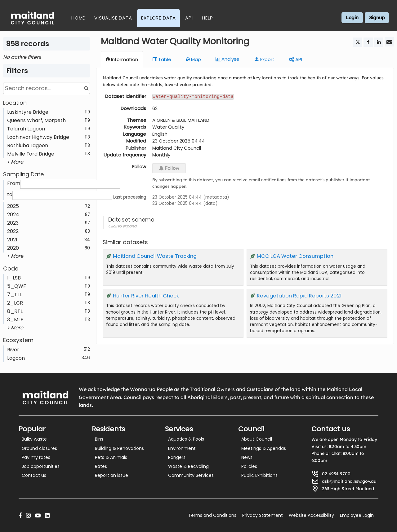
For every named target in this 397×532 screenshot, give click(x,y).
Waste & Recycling (188, 466)
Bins (99, 439)
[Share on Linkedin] (379, 42)
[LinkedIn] (47, 515)
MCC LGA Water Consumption (295, 256)
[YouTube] (38, 515)
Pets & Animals (111, 457)
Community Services (191, 475)
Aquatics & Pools (186, 439)
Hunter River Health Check (146, 295)
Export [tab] (265, 59)
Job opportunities (41, 466)
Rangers (177, 457)
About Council (257, 439)
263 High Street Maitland (348, 489)
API (189, 18)
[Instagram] (28, 515)
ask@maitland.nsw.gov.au (349, 481)
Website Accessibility (311, 515)
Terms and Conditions (212, 515)
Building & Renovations (119, 448)
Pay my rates (36, 457)
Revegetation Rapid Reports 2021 (299, 295)
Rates (101, 466)
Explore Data (158, 18)
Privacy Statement (263, 515)
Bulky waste (34, 439)
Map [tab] (193, 59)
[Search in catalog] (86, 88)
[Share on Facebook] (368, 42)
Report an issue (112, 475)
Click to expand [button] (122, 226)
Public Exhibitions (259, 475)
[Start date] (70, 184)
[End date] (62, 195)
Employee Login (357, 515)
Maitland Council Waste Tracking (155, 256)
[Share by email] (389, 42)
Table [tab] (162, 59)
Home (78, 18)
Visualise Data (113, 18)
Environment (182, 448)
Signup (377, 18)
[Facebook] (20, 515)
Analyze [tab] (228, 59)
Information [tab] (122, 59)
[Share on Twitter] (358, 42)
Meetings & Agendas (264, 448)
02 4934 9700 (336, 474)
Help (207, 18)
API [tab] (296, 59)
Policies (249, 466)
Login (352, 18)
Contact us (34, 475)
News (247, 457)
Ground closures (39, 448)
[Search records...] (47, 88)
